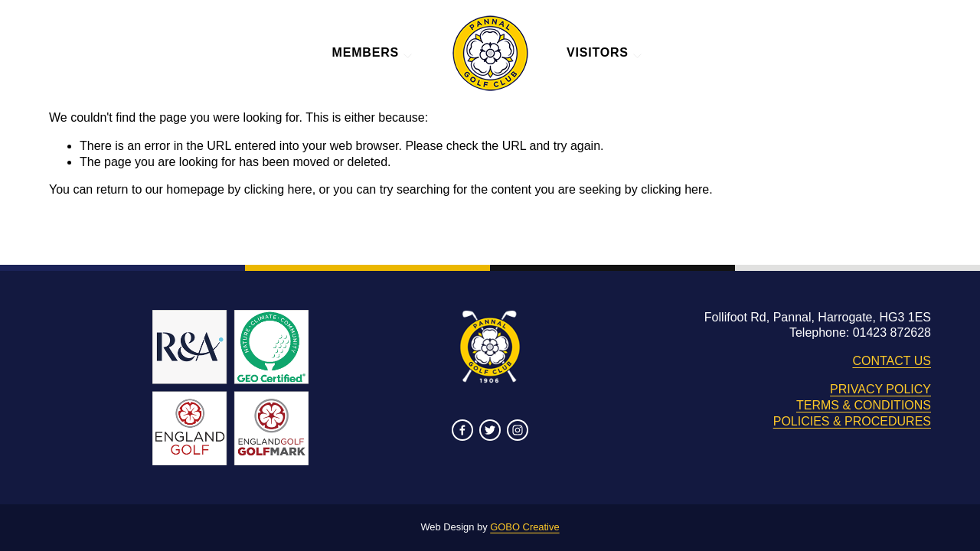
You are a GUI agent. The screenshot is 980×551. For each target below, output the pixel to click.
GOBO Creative (524, 527)
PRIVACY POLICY (880, 389)
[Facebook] (462, 430)
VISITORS (605, 52)
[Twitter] (490, 430)
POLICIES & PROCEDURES (852, 421)
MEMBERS (373, 52)
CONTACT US (892, 361)
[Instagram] (518, 430)
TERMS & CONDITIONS (864, 405)
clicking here (278, 189)
